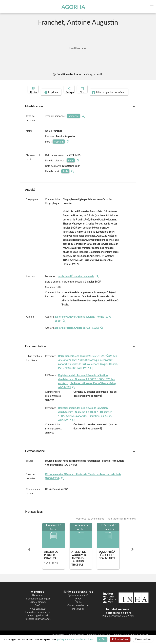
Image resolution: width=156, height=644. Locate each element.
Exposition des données (38, 617)
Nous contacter (38, 614)
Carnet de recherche (78, 611)
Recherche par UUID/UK (38, 624)
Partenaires (78, 614)
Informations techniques (38, 604)
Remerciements (38, 607)
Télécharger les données (100, 97)
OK (102, 639)
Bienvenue (38, 600)
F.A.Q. (38, 611)
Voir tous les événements (91, 524)
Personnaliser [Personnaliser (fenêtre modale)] (143, 639)
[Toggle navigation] (152, 7)
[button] (29, 554)
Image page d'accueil (38, 621)
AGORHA (74, 7)
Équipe (78, 607)
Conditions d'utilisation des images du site (78, 74)
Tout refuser (120, 639)
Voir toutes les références (121, 524)
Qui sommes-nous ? (78, 600)
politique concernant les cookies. (75, 639)
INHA (78, 604)
